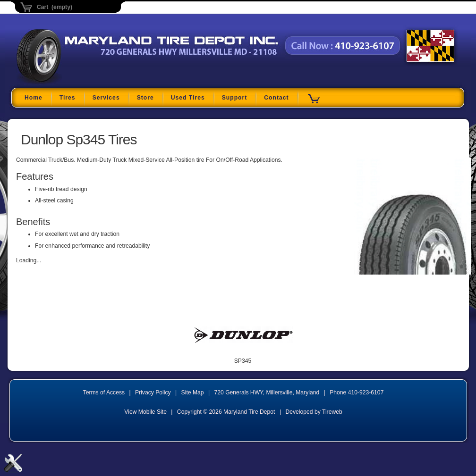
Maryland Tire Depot (76, 82)
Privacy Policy (153, 392)
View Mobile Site (145, 412)
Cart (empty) (55, 7)
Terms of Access (104, 392)
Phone (357, 392)
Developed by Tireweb (314, 412)
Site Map (193, 392)
